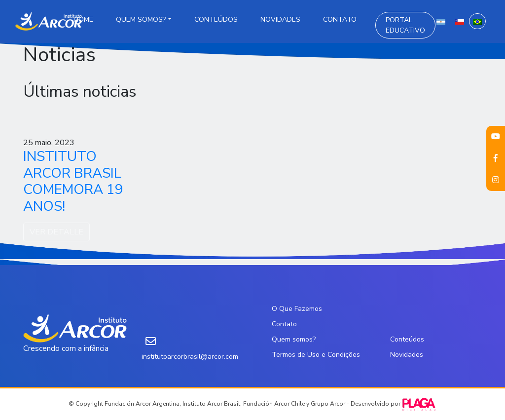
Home (83, 19)
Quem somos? (141, 19)
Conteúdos (216, 19)
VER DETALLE (56, 232)
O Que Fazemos (297, 309)
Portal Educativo (405, 25)
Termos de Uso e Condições (316, 355)
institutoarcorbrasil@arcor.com (190, 357)
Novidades (280, 19)
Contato (340, 19)
